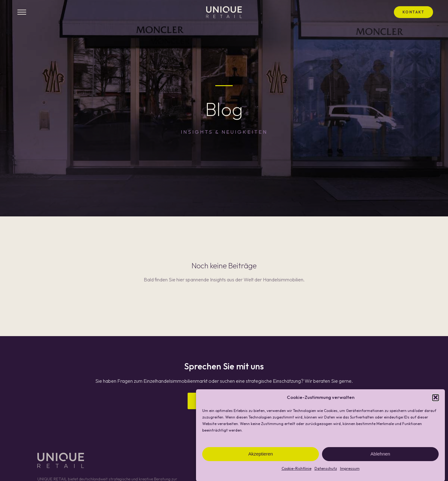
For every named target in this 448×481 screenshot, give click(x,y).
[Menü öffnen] (22, 12)
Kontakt (414, 12)
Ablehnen (380, 456)
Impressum (350, 471)
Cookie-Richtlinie (296, 471)
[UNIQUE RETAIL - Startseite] (224, 12)
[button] (436, 400)
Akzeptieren (261, 456)
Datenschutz (326, 471)
